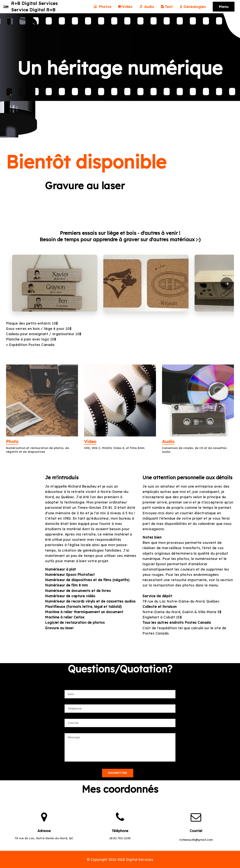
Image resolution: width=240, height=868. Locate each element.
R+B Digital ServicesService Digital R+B (37, 7)
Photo (13, 441)
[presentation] (227, 284)
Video (125, 7)
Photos (103, 7)
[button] (55, 283)
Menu (224, 7)
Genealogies (193, 7)
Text (167, 7)
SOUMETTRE (118, 773)
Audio (147, 7)
